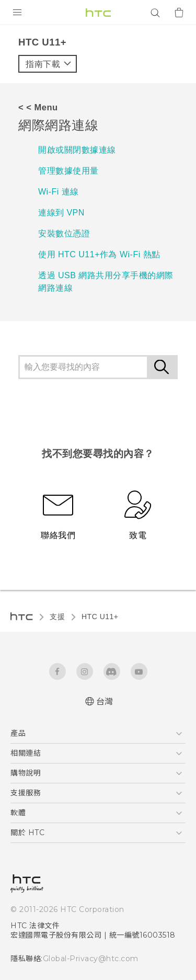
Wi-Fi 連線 (59, 192)
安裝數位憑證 (64, 233)
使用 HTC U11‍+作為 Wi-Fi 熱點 (99, 254)
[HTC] (98, 13)
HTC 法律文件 (35, 926)
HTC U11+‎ (100, 617)
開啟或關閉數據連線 (77, 150)
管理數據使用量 (68, 171)
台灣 (105, 702)
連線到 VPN (61, 213)
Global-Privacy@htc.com (86, 959)
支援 (57, 617)
